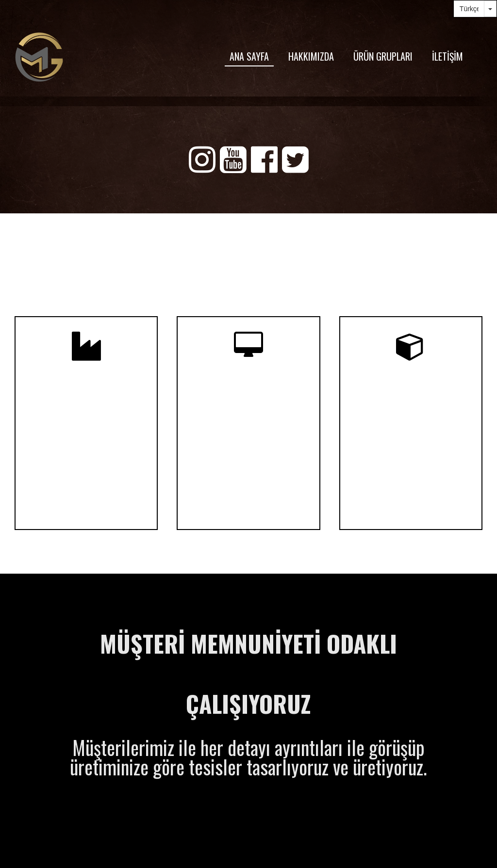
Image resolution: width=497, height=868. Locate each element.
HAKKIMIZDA (311, 56)
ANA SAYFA (249, 56)
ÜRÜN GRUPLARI (383, 56)
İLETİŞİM (447, 56)
